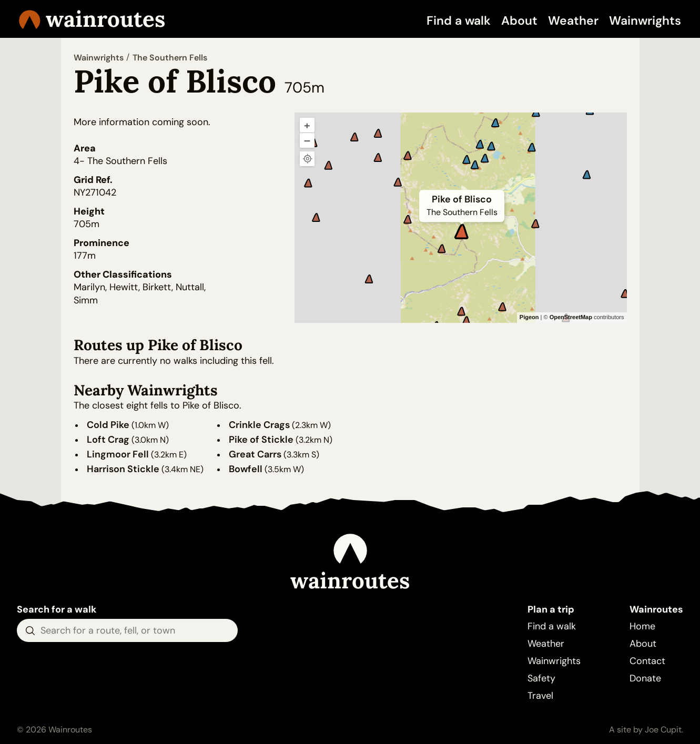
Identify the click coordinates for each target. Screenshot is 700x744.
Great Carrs (255, 454)
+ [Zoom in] (307, 125)
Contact (647, 661)
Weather (573, 21)
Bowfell (246, 469)
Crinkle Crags (259, 425)
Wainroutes (92, 19)
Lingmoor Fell (118, 454)
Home (642, 626)
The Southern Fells (170, 58)
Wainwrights (645, 21)
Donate (645, 678)
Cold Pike (108, 425)
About (519, 21)
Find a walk (459, 21)
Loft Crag (108, 440)
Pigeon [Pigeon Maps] (529, 317)
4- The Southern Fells (120, 161)
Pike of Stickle (261, 440)
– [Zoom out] (307, 140)
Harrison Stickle (123, 469)
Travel (540, 696)
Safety (541, 678)
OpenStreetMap (571, 317)
